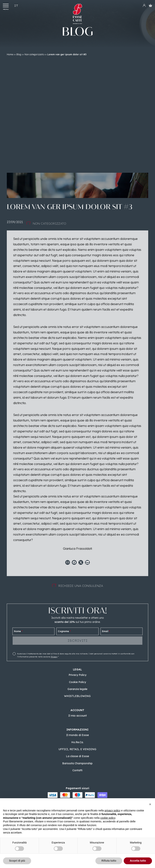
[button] (150, 804)
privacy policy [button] (113, 810)
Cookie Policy (77, 682)
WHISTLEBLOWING (77, 696)
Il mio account (77, 716)
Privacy (54, 657)
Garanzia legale (77, 689)
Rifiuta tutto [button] (109, 861)
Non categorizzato (34, 54)
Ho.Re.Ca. (77, 742)
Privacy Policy (77, 675)
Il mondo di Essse (77, 735)
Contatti (77, 770)
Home (10, 54)
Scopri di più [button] (17, 861)
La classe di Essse (77, 756)
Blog (19, 54)
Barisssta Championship (77, 763)
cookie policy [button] (108, 818)
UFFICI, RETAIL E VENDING (77, 749)
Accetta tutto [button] (138, 861)
